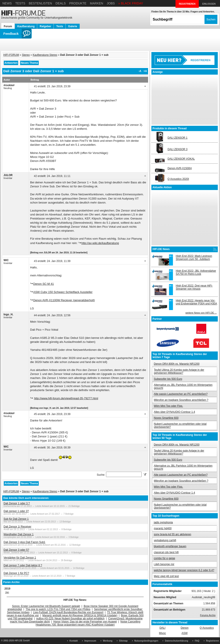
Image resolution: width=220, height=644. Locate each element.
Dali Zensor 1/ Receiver (17, 527)
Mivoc (162, 633)
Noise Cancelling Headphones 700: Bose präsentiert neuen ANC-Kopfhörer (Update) (88, 623)
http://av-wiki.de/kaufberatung (100, 243)
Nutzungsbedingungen (146, 641)
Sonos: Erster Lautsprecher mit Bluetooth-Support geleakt (46, 606)
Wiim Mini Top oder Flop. (168, 406)
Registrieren (212, 641)
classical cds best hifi (166, 552)
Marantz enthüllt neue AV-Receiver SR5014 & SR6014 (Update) (80, 615)
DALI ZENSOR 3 (178, 149)
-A (140, 71)
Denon (184, 628)
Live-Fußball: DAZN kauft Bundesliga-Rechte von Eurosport (68, 612)
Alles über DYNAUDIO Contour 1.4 (174, 412)
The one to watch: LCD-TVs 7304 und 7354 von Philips (58, 609)
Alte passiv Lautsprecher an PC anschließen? (181, 394)
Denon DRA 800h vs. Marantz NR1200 (177, 364)
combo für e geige (164, 558)
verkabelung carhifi (165, 540)
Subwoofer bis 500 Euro (168, 379)
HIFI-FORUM (11, 55)
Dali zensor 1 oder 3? (16, 511)
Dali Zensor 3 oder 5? (16, 550)
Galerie (73, 26)
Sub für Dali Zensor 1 (16, 519)
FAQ (197, 641)
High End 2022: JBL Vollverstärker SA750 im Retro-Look (196, 272)
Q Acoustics (207, 628)
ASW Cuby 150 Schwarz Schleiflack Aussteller (63, 292)
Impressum (90, 641)
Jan (7, 592)
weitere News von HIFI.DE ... (201, 313)
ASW (184, 633)
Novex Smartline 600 (166, 418)
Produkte (78, 3)
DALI (163, 628)
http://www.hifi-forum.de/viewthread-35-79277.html (66, 398)
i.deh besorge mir (164, 564)
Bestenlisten (40, 3)
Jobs (111, 3)
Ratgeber (45, 26)
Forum (8, 26)
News (7, 3)
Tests (20, 3)
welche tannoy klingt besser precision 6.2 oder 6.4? (184, 570)
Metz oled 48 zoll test (166, 576)
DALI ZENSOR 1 (178, 138)
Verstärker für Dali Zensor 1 (20, 558)
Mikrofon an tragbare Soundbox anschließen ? (181, 400)
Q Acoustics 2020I (178, 179)
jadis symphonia (163, 522)
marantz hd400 (163, 528)
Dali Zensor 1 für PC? (16, 573)
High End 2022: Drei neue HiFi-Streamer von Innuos (194, 287)
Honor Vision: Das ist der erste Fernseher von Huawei (85, 622)
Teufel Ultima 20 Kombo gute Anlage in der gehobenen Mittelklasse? (179, 371)
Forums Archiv (208, 615)
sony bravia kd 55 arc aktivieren (173, 534)
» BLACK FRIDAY (131, 3)
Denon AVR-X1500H (180, 168)
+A (145, 71)
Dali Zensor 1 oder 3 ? (17, 503)
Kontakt (74, 641)
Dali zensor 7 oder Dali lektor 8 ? (23, 565)
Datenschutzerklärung (177, 641)
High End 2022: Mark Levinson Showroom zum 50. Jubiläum (194, 258)
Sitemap (123, 641)
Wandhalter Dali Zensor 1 (19, 534)
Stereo (26, 55)
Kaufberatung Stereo (45, 55)
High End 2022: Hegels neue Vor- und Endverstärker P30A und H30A (196, 302)
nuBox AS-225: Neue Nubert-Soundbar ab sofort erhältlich (70, 619)
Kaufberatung (26, 26)
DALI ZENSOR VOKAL (181, 159)
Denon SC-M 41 (43, 284)
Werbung (108, 641)
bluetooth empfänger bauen (170, 546)
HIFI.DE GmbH (22, 641)
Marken (96, 3)
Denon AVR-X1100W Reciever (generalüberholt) (64, 300)
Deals (61, 3)
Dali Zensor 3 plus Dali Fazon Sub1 (24, 542)
